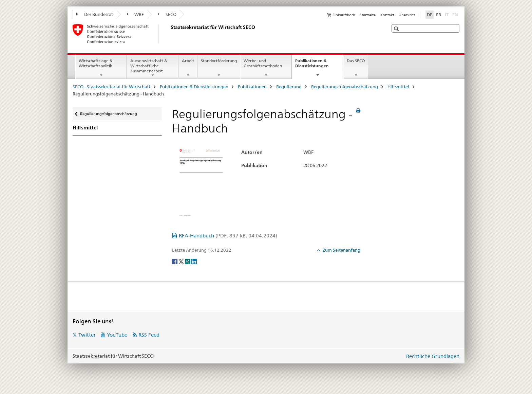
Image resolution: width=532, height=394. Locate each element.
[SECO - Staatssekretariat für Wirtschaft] (169, 34)
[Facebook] (175, 261)
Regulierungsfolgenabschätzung (345, 87)
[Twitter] (182, 261)
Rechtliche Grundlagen (433, 356)
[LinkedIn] (194, 261)
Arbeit (188, 61)
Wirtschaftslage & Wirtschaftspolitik (96, 63)
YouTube (117, 335)
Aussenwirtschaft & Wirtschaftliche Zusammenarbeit (149, 66)
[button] (397, 29)
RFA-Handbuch (228, 236)
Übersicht (407, 15)
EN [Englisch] (456, 14)
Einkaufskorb (344, 15)
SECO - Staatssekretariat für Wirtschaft (111, 87)
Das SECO (356, 61)
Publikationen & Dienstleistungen (319, 66)
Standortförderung (219, 61)
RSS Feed (149, 335)
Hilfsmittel (398, 87)
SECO (167, 14)
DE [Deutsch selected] (430, 15)
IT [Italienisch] (447, 14)
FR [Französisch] (439, 15)
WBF (136, 14)
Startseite (368, 15)
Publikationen (252, 87)
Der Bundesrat (95, 14)
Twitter (87, 335)
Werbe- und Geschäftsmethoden (263, 63)
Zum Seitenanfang (341, 250)
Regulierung (289, 87)
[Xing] (188, 261)
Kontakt (387, 15)
